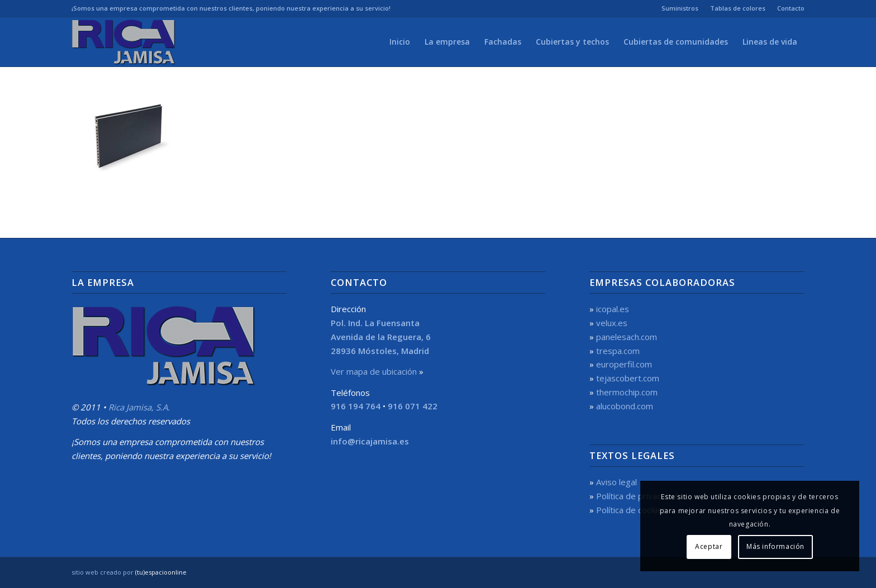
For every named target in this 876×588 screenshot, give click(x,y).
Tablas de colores (738, 8)
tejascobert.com (628, 378)
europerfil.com (624, 364)
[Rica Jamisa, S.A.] (125, 42)
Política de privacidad (637, 496)
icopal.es (613, 309)
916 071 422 (413, 406)
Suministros (680, 8)
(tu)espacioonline (161, 572)
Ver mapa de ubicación (374, 371)
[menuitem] (680, 8)
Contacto (791, 8)
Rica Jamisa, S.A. (139, 407)
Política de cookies (632, 510)
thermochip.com (627, 392)
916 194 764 (356, 406)
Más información (775, 546)
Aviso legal (616, 482)
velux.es (612, 323)
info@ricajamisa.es (370, 441)
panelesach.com (627, 337)
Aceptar (709, 546)
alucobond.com (625, 406)
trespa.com (618, 351)
